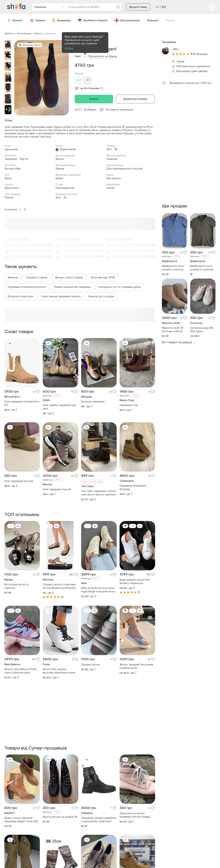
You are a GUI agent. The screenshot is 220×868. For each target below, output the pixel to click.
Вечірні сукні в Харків (69, 278)
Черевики (50, 34)
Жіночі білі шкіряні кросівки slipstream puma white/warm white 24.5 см (59, 671)
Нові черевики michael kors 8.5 (22, 403)
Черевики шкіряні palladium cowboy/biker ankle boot (99, 820)
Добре (69, 48)
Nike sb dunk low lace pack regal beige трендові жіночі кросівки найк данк (99, 590)
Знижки (37, 20)
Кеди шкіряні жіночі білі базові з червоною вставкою (135, 582)
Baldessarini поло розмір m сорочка (202, 268)
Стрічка (170, 20)
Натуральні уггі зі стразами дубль (120, 287)
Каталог (15, 20)
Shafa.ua (9, 34)
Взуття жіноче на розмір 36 (60, 817)
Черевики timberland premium (27, 287)
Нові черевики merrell (57, 489)
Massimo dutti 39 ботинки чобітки (173, 330)
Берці (8, 178)
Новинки (152, 20)
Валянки (13, 278)
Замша (60, 169)
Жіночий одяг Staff (103, 278)
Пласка (9, 198)
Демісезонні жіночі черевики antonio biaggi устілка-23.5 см (135, 815)
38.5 (79, 80)
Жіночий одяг (24, 34)
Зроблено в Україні (92, 20)
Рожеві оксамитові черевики (72, 287)
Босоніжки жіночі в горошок (16, 586)
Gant (78, 56)
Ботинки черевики (93, 402)
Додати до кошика (135, 99)
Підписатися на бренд (102, 56)
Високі (60, 159)
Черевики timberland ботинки (133, 488)
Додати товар (138, 7)
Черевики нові (129, 405)
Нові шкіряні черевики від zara (59, 407)
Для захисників (127, 20)
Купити (94, 99)
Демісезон (12, 188)
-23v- (175, 49)
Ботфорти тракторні (20, 297)
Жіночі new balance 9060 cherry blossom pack (20, 671)
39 (88, 80)
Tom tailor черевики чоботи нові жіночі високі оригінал (99, 493)
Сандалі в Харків (37, 278)
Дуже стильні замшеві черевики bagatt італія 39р (21, 820)
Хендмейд (61, 20)
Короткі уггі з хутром (101, 297)
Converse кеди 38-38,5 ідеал (202, 330)
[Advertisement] (189, 144)
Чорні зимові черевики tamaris (61, 297)
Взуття (38, 34)
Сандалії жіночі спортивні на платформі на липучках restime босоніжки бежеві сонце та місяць (59, 586)
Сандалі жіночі (91, 665)
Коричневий (68, 149)
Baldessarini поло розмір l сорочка (173, 268)
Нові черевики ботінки (19, 481)
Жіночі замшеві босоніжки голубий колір (137, 666)
